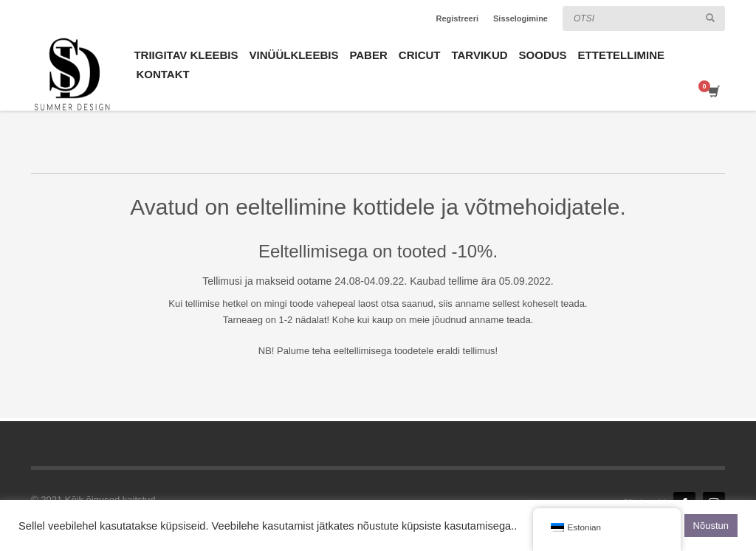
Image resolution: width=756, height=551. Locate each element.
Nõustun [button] (711, 526)
